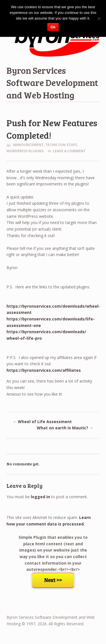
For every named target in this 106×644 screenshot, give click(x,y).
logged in (40, 497)
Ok (53, 27)
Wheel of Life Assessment (42, 422)
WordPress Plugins (25, 151)
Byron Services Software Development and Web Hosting (52, 83)
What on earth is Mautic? (65, 428)
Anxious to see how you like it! (34, 394)
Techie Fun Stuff (61, 145)
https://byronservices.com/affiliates (44, 370)
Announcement (28, 145)
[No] (99, 18)
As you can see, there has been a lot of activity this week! (49, 384)
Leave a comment (69, 151)
